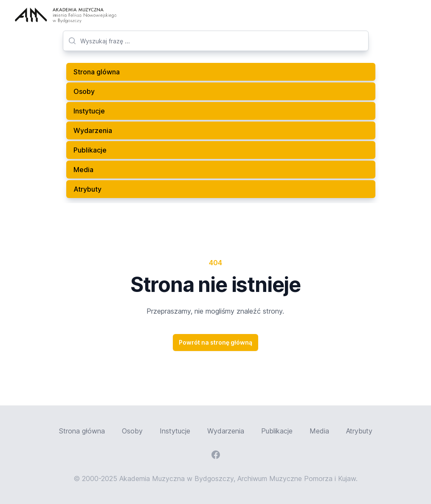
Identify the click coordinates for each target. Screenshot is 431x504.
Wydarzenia (93, 130)
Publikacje (90, 150)
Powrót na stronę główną (215, 342)
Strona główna (82, 431)
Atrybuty (87, 189)
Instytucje (89, 111)
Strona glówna (97, 72)
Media (83, 170)
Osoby (84, 91)
